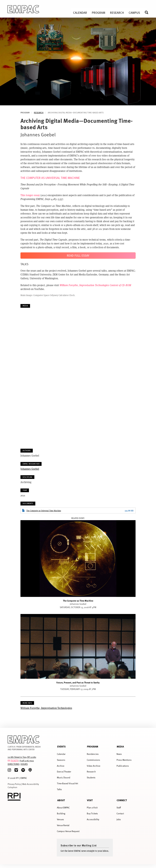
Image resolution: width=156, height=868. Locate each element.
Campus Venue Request (68, 831)
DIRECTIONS (13, 764)
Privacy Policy (14, 784)
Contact (120, 813)
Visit (90, 800)
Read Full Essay (78, 255)
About (61, 800)
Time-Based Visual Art (67, 783)
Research (39, 113)
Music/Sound (64, 777)
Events (61, 746)
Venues (60, 819)
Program (93, 746)
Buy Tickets (92, 813)
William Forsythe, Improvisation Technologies (46, 708)
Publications (123, 766)
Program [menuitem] (98, 12)
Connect (122, 800)
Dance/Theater (64, 772)
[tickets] (9, 760)
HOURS (24, 764)
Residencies (93, 754)
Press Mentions (124, 760)
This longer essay (30, 195)
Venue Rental (63, 825)
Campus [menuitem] (134, 12)
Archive (61, 766)
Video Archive (94, 766)
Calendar (61, 754)
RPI (17, 778)
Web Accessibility (31, 784)
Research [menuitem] (117, 12)
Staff (119, 807)
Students (91, 777)
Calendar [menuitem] (80, 12)
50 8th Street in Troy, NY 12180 (22, 757)
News (119, 754)
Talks (59, 789)
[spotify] (23, 770)
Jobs (119, 819)
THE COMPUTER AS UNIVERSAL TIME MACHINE (50, 178)
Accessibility (93, 819)
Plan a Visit (92, 807)
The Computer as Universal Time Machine (44, 511)
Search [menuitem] (148, 12)
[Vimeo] (16, 770)
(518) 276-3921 (27, 760)
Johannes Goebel (30, 469)
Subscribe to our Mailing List (79, 845)
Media (120, 746)
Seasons (61, 760)
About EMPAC (63, 807)
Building (61, 813)
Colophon (12, 787)
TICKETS (14, 760)
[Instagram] (9, 770)
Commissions (93, 760)
